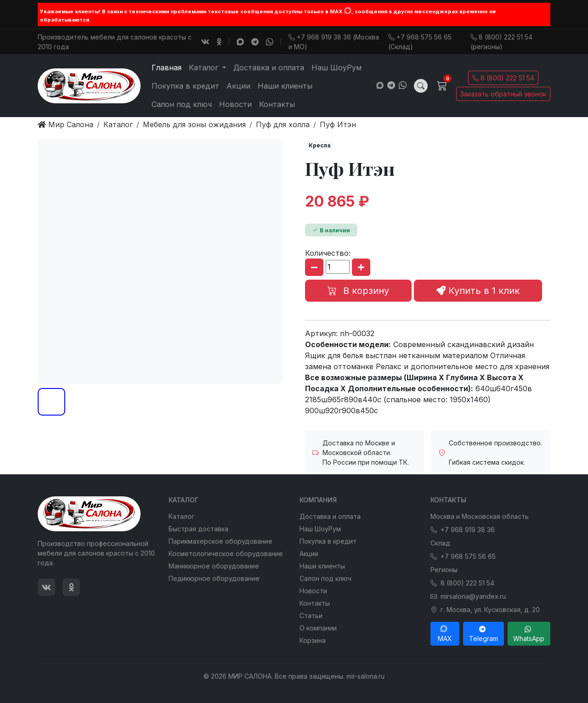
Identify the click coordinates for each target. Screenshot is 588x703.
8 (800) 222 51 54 (503, 78)
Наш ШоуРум (336, 67)
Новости (235, 104)
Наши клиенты (285, 86)
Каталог (181, 516)
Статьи (311, 616)
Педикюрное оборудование (214, 578)
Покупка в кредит (185, 86)
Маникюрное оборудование (214, 566)
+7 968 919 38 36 (463, 530)
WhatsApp (529, 634)
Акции (238, 86)
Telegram (483, 634)
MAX (445, 634)
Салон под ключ (182, 104)
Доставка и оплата (269, 67)
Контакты (277, 104)
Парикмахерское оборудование (220, 541)
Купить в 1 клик (478, 291)
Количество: (328, 253)
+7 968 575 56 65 (463, 556)
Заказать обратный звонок (503, 94)
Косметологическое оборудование (226, 554)
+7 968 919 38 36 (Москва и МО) (334, 42)
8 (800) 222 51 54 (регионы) (501, 42)
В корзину (358, 291)
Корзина (313, 640)
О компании (318, 628)
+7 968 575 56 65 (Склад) (420, 42)
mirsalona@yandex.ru (468, 596)
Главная (167, 67)
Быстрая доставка (198, 529)
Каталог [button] (205, 67)
